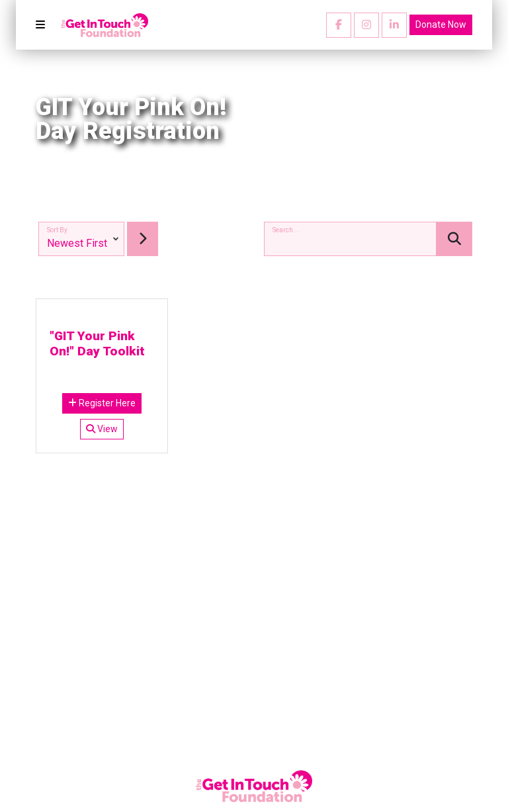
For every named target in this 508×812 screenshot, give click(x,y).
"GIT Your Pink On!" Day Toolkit (97, 343)
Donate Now (441, 24)
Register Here (102, 403)
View (102, 429)
